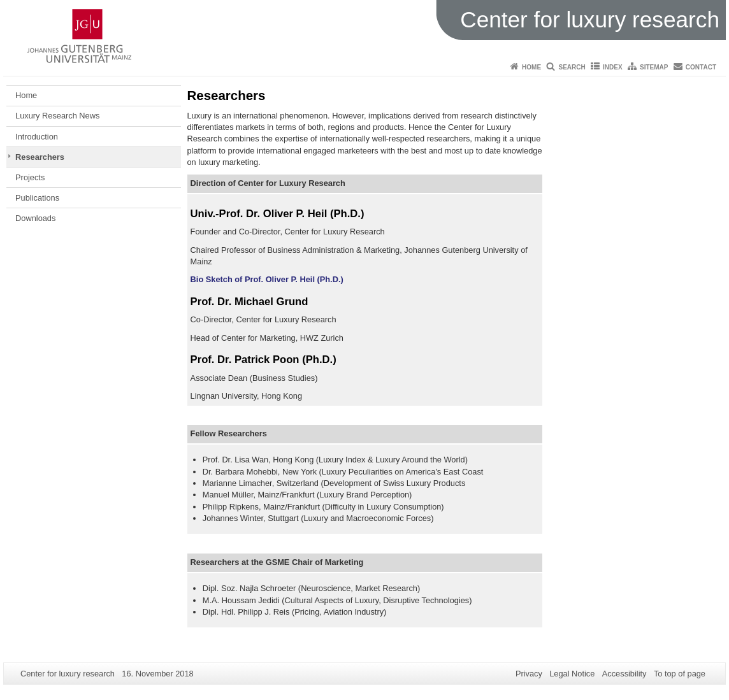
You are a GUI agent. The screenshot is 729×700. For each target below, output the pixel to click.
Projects (30, 177)
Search (572, 67)
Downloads (35, 218)
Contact (701, 67)
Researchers (40, 157)
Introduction (37, 137)
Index (613, 67)
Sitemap (654, 67)
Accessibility (624, 674)
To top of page (680, 674)
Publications (37, 198)
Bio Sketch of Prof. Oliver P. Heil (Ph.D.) (267, 279)
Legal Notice (572, 674)
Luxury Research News (57, 116)
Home (531, 67)
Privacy (529, 674)
